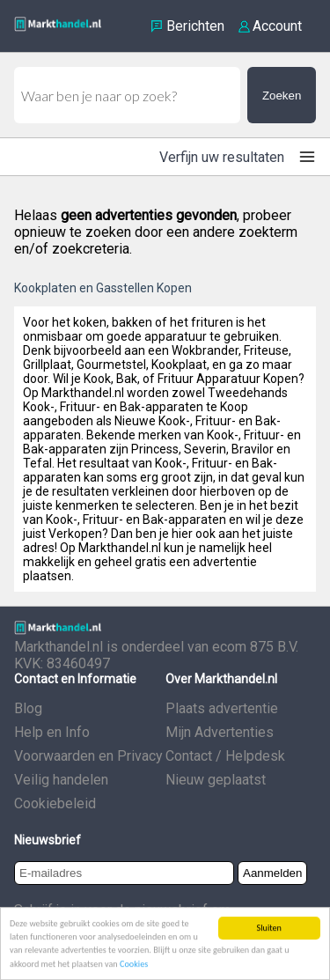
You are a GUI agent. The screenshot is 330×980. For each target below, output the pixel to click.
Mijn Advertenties (220, 732)
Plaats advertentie (222, 708)
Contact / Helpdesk (225, 756)
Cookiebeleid (55, 803)
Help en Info (52, 732)
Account (277, 26)
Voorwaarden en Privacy (88, 756)
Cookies (134, 965)
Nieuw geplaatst (216, 780)
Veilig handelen (61, 780)
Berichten (195, 26)
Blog (28, 708)
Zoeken (282, 96)
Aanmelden (272, 873)
